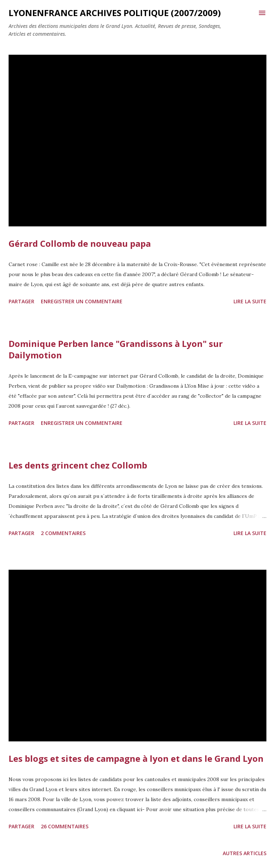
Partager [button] (21, 301)
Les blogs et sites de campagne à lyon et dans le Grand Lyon (136, 758)
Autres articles (245, 853)
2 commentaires (63, 533)
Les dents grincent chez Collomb (78, 465)
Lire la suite (250, 301)
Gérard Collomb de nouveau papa (80, 243)
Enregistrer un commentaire (82, 301)
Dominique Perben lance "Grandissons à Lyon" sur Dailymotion (116, 349)
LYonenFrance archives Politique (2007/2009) (115, 13)
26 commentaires (65, 826)
